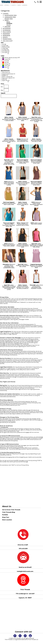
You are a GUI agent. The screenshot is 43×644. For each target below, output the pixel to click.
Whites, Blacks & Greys (11, 58)
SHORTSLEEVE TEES (11, 15)
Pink (5, 61)
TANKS (19, 5)
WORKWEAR (6, 35)
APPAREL (7, 5)
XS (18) (4, 44)
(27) (11, 58)
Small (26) (5, 46)
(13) (6, 66)
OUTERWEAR (7, 30)
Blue (6, 67)
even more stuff (8, 41)
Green (6, 66)
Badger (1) (5, 75)
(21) (6, 67)
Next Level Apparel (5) (8, 78)
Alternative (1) (6, 72)
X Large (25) (6, 50)
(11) (6, 64)
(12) (6, 59)
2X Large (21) (6, 51)
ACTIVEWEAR (7, 28)
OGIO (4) (5, 79)
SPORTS (5, 37)
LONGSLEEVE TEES (10, 17)
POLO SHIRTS (7, 32)
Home (2, 5)
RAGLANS (7, 27)
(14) (6, 61)
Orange (6, 64)
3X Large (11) (6, 52)
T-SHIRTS (13, 5)
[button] (23, 580)
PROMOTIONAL (7, 39)
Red (5, 62)
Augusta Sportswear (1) (9, 74)
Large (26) (5, 48)
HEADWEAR (6, 34)
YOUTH (9, 25)
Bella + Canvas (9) (7, 76)
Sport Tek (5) (6, 80)
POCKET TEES (9, 19)
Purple (6, 59)
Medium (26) (6, 47)
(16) (5, 62)
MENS (8, 22)
